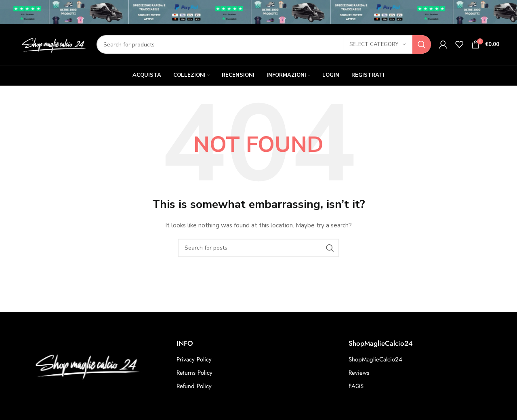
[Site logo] (53, 45)
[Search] (264, 45)
